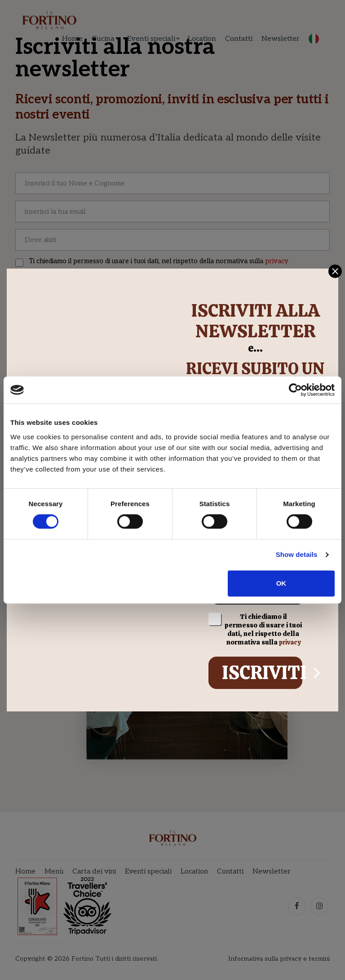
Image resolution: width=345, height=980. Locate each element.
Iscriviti (262, 675)
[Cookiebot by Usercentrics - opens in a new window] (295, 390)
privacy (290, 645)
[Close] (338, 266)
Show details (297, 554)
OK (281, 583)
